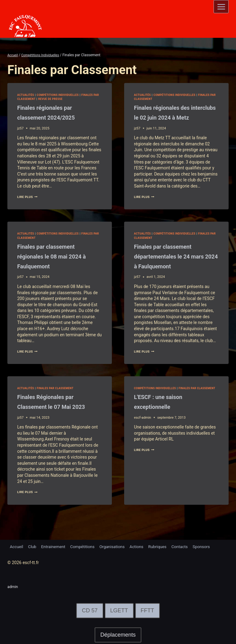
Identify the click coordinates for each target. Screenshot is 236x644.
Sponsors (212, 546)
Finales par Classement (38, 99)
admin (13, 587)
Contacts (189, 546)
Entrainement (56, 546)
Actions (143, 546)
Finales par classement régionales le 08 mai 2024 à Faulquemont (58, 266)
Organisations (118, 546)
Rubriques (165, 546)
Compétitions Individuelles (63, 95)
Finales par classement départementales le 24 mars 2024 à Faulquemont (175, 266)
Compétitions (87, 546)
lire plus (29, 197)
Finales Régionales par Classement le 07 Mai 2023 (53, 416)
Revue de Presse (75, 99)
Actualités (27, 95)
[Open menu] (221, 7)
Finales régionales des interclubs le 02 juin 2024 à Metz (174, 117)
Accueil (17, 546)
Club (33, 546)
